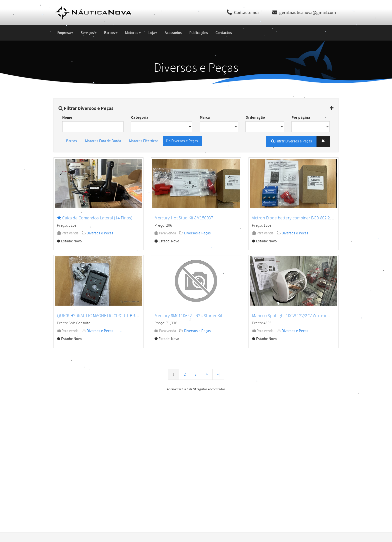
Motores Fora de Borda (103, 141)
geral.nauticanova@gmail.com (308, 12)
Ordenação (255, 117)
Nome (67, 117)
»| (218, 374)
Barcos (111, 33)
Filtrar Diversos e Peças (86, 108)
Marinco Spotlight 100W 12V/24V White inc (291, 315)
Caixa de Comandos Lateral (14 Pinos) (97, 218)
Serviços (89, 33)
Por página (301, 117)
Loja (153, 33)
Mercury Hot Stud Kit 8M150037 (184, 218)
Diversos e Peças (182, 141)
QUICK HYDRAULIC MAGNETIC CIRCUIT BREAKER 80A (106, 315)
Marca (205, 117)
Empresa (65, 33)
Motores (133, 33)
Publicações (199, 33)
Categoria (140, 117)
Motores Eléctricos (144, 141)
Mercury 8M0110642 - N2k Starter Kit (188, 315)
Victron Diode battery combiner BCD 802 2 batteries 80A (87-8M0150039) (319, 218)
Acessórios (173, 33)
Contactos (224, 33)
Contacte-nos (247, 12)
